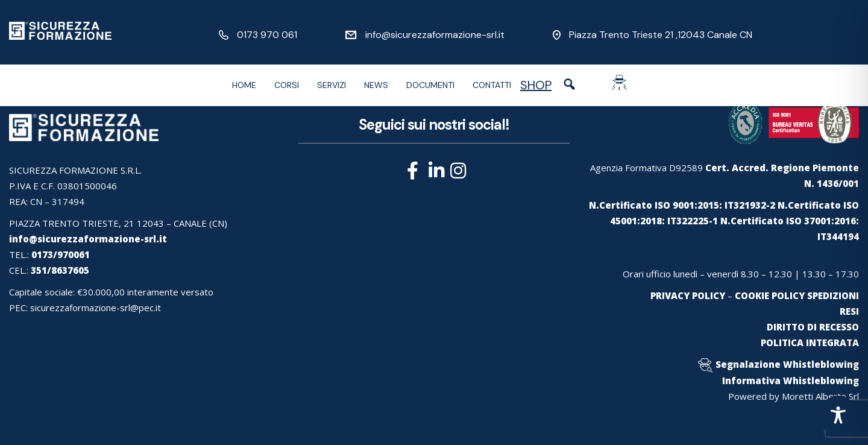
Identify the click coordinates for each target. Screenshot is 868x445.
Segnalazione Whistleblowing (787, 364)
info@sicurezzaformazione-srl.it (435, 35)
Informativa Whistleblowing (791, 380)
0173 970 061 (267, 35)
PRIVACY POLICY (688, 295)
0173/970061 (61, 254)
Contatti (492, 85)
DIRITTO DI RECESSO (813, 327)
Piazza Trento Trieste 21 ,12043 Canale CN (661, 35)
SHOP (536, 85)
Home (244, 85)
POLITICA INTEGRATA (810, 342)
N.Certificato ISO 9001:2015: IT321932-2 (682, 205)
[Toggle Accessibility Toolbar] (838, 415)
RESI (849, 311)
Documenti (430, 85)
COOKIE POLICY (770, 295)
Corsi (287, 85)
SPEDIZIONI (833, 295)
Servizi (332, 85)
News (376, 85)
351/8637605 (60, 270)
